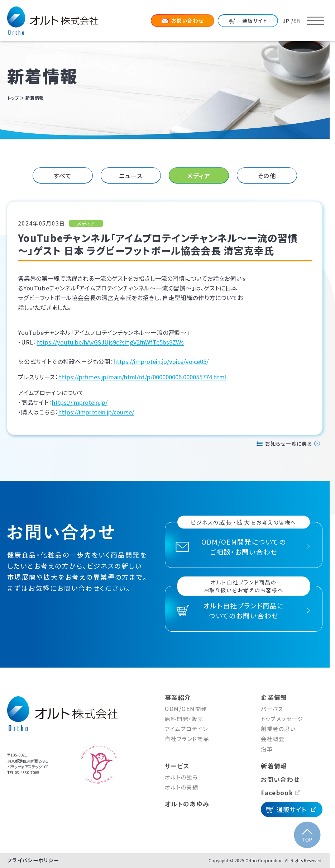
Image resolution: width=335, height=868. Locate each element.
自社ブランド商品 (187, 739)
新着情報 (274, 766)
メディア (199, 176)
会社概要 (273, 739)
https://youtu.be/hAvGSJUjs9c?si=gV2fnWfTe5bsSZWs (110, 342)
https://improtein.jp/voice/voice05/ (161, 361)
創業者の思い (278, 729)
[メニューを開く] (315, 21)
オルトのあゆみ (187, 804)
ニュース (131, 176)
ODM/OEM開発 (186, 708)
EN (297, 21)
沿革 (267, 749)
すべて (63, 176)
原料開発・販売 (184, 718)
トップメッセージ (282, 718)
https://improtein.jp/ (80, 402)
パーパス (272, 708)
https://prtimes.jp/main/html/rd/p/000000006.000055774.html (142, 377)
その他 (267, 176)
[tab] (63, 176)
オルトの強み (181, 777)
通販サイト (292, 809)
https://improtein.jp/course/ (96, 412)
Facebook (277, 793)
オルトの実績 (181, 787)
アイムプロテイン (186, 729)
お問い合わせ (280, 779)
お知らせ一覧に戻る (289, 444)
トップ (13, 98)
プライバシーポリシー (33, 860)
